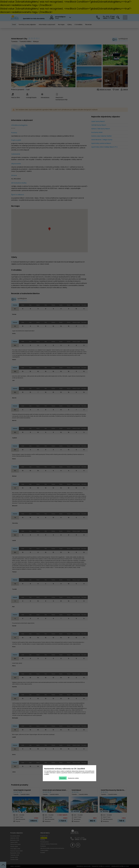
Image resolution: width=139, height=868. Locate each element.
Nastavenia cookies (73, 778)
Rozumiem (63, 778)
